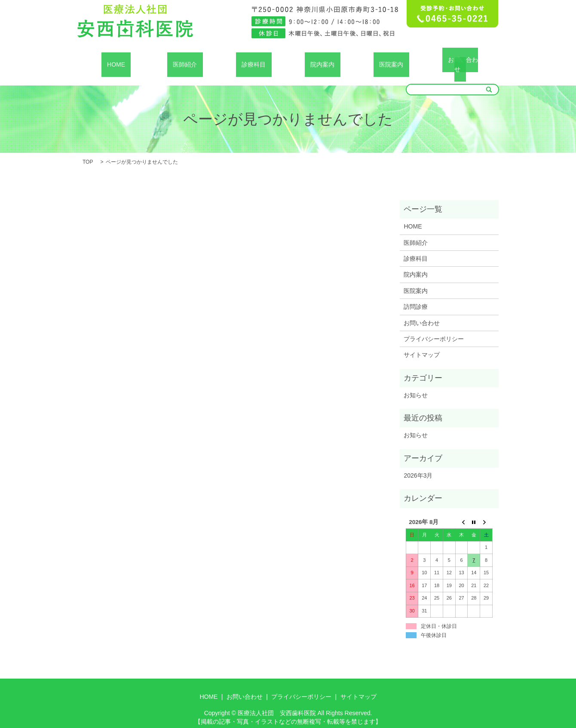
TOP (88, 152)
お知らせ (416, 385)
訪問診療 (416, 296)
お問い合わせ (460, 59)
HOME (116, 59)
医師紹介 (185, 59)
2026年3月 (418, 465)
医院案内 (391, 59)
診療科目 (254, 59)
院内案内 (322, 59)
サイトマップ (422, 345)
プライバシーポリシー (434, 329)
